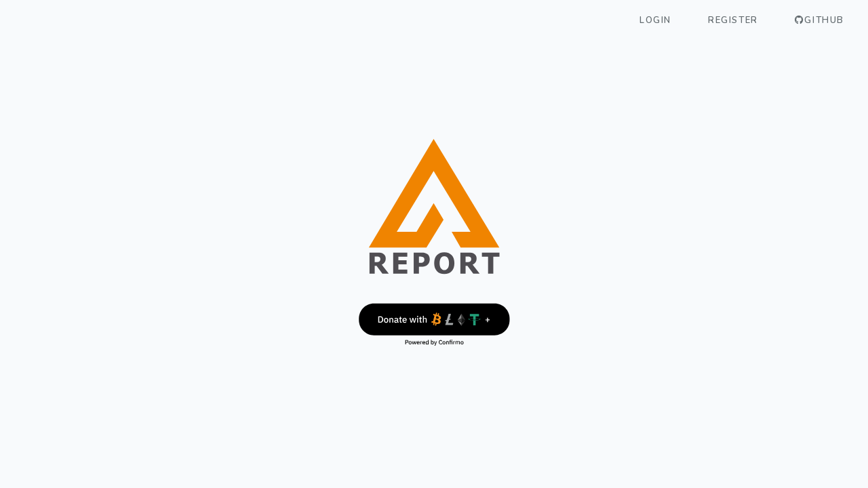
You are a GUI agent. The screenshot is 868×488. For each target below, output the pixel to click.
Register (733, 20)
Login (655, 20)
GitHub (820, 20)
